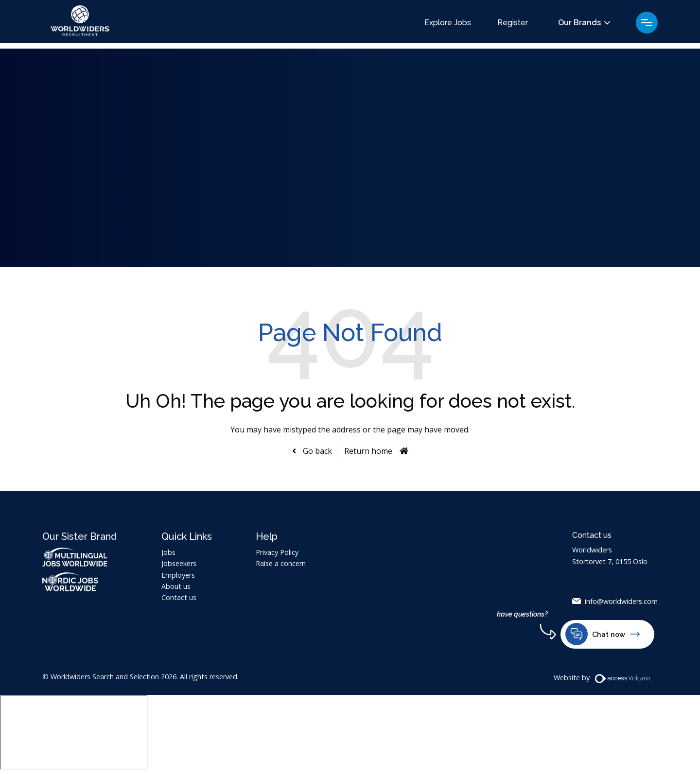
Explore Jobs (448, 23)
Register (513, 23)
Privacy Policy (277, 552)
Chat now (603, 635)
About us (176, 586)
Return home (368, 451)
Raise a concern (281, 563)
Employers (178, 575)
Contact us (179, 597)
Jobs (168, 552)
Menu (647, 23)
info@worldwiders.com (621, 601)
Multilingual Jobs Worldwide (75, 557)
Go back (316, 451)
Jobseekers (179, 563)
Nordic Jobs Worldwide (80, 582)
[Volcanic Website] (624, 679)
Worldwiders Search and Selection (83, 25)
